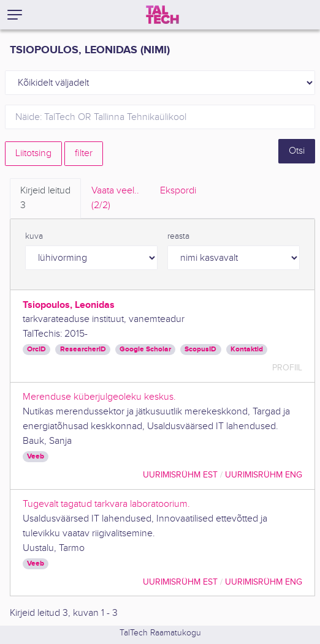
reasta (178, 236)
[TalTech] (162, 15)
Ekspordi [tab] (178, 191)
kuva (34, 236)
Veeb (36, 456)
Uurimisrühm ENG (264, 475)
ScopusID (200, 349)
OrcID (36, 349)
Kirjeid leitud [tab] (45, 199)
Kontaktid (247, 349)
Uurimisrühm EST (180, 475)
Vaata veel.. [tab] (115, 199)
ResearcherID (83, 349)
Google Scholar (145, 349)
